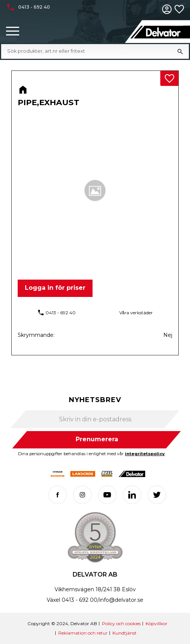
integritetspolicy (145, 454)
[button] (13, 31)
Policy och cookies (121, 623)
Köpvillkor (157, 623)
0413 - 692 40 (61, 313)
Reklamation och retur (83, 633)
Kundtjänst (125, 633)
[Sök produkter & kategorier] (89, 51)
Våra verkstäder (136, 313)
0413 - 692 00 (80, 600)
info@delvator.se (121, 600)
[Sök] (180, 51)
